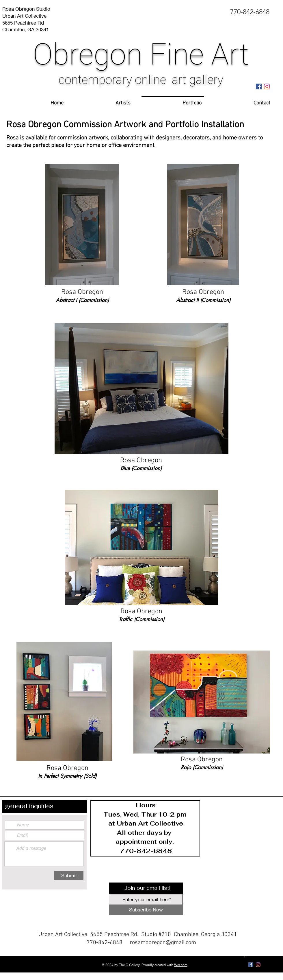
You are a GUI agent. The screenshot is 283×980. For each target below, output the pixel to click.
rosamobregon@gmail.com (163, 943)
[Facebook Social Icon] (259, 86)
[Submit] (69, 876)
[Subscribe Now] (146, 910)
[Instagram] (267, 86)
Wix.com (181, 965)
